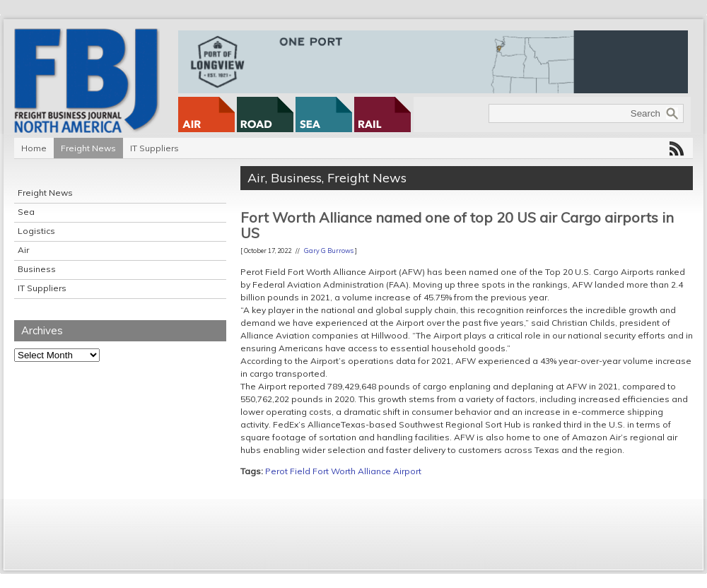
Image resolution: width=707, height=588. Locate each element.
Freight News (88, 148)
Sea (26, 212)
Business (37, 269)
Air (23, 250)
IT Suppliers (154, 148)
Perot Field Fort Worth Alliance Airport (343, 471)
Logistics (36, 231)
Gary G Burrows (329, 251)
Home (34, 148)
